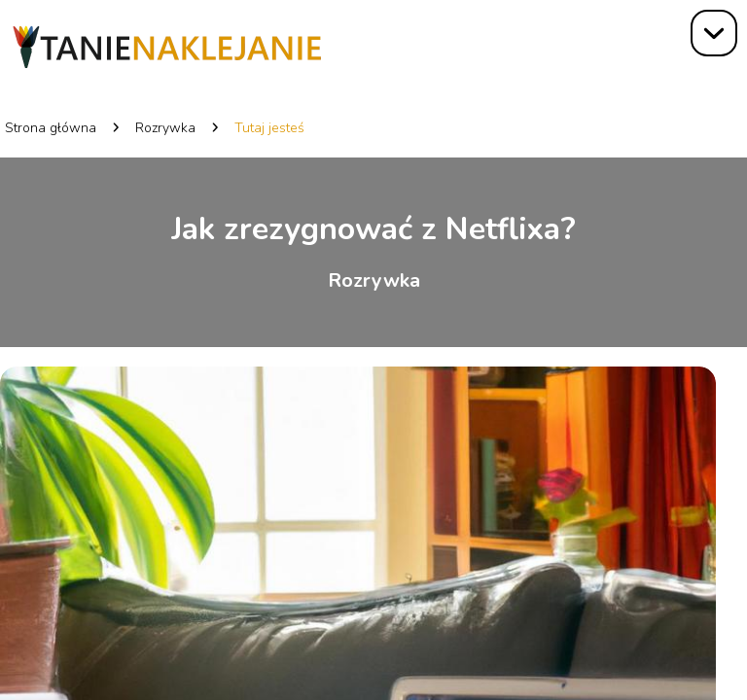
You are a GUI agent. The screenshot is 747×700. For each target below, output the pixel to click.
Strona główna (51, 128)
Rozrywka (165, 128)
